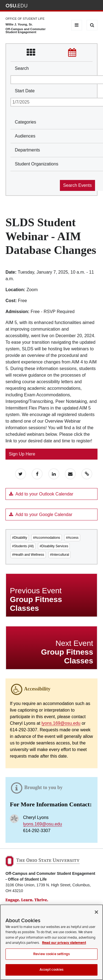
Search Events (77, 185)
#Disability (20, 538)
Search (22, 68)
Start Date (25, 91)
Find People (78, 6)
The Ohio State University (16, 6)
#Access (72, 538)
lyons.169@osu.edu (61, 723)
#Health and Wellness (28, 555)
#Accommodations (47, 538)
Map (70, 6)
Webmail (86, 6)
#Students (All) (23, 546)
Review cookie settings (51, 958)
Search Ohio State (94, 6)
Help (54, 6)
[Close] (96, 916)
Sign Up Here (22, 454)
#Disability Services (54, 546)
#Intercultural (59, 555)
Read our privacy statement (64, 947)
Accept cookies (52, 974)
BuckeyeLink (62, 6)
